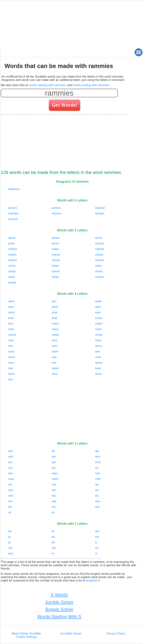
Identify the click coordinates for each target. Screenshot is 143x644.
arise (11, 243)
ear (54, 462)
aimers (13, 208)
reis (98, 351)
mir (10, 484)
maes (55, 324)
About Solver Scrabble (26, 633)
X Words (59, 595)
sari (11, 368)
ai (53, 531)
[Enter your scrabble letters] (59, 93)
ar (9, 537)
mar (98, 473)
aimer (12, 238)
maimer (100, 208)
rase (11, 351)
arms (12, 312)
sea (98, 501)
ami (11, 457)
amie (98, 301)
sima (98, 374)
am (97, 531)
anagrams (92, 580)
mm (11, 554)
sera (54, 374)
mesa (55, 335)
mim (98, 479)
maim (99, 324)
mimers (56, 213)
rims (11, 363)
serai (11, 277)
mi (97, 548)
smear (12, 282)
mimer (56, 260)
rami (54, 346)
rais (11, 346)
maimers (14, 189)
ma (10, 548)
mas (11, 479)
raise (98, 266)
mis (54, 484)
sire (11, 379)
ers (54, 468)
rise (54, 363)
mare (55, 329)
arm (98, 457)
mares (12, 255)
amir (11, 307)
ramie (12, 271)
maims (13, 249)
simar (55, 277)
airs (54, 301)
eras (54, 318)
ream (55, 351)
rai (97, 484)
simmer (13, 219)
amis (55, 307)
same (99, 363)
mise (98, 340)
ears (98, 312)
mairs (55, 249)
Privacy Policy (116, 633)
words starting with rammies (47, 85)
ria (97, 496)
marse (56, 255)
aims (11, 301)
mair (11, 329)
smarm (100, 277)
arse (54, 312)
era (10, 468)
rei (97, 490)
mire (11, 340)
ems (98, 462)
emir (11, 318)
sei (10, 507)
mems (12, 335)
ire (97, 468)
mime (99, 335)
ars (10, 462)
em (97, 537)
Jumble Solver (59, 602)
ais (97, 451)
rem (11, 496)
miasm (13, 260)
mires (12, 266)
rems (12, 357)
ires (11, 324)
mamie (100, 249)
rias (54, 357)
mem (55, 479)
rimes (99, 271)
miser (55, 266)
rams (98, 346)
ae (10, 531)
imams (100, 243)
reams (56, 271)
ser (54, 507)
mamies (13, 213)
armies (56, 208)
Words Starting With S (59, 617)
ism (11, 473)
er (9, 542)
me (54, 548)
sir (10, 512)
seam (55, 368)
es (53, 542)
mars (98, 329)
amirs (99, 238)
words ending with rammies (91, 85)
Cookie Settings (26, 637)
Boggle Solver (59, 609)
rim (10, 501)
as (53, 537)
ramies (100, 213)
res (54, 496)
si (96, 554)
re (53, 554)
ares (98, 307)
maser (99, 255)
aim (11, 451)
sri (53, 512)
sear (98, 368)
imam (99, 318)
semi (11, 374)
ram (11, 490)
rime (98, 357)
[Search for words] (65, 106)
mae (54, 473)
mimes (100, 260)
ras (54, 490)
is (96, 542)
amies (56, 238)
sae (54, 501)
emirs (55, 243)
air (53, 451)
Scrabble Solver (71, 633)
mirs (54, 340)
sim (97, 507)
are (54, 457)
